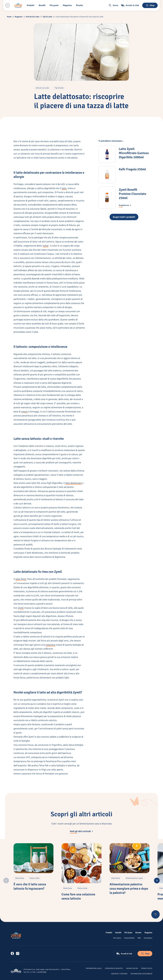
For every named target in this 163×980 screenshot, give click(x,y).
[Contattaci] (148, 938)
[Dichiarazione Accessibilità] (141, 974)
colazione (50, 645)
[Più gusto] (55, 5)
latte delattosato (74, 483)
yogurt (24, 412)
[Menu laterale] (8, 5)
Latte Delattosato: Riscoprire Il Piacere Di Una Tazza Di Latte (79, 17)
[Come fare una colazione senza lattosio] (81, 863)
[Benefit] (43, 5)
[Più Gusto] (128, 933)
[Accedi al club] (130, 5)
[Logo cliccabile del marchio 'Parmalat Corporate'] (16, 971)
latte (64, 188)
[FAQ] (139, 938)
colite (46, 246)
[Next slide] (157, 880)
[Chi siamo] (117, 938)
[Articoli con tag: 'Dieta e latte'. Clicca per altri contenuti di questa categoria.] (34, 878)
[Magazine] (68, 5)
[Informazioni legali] (94, 968)
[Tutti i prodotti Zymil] (124, 217)
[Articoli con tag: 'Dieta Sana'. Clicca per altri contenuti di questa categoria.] (20, 878)
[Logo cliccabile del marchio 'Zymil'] (18, 5)
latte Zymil (21, 579)
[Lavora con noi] (132, 968)
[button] (31, 5)
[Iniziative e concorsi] (119, 974)
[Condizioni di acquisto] (114, 968)
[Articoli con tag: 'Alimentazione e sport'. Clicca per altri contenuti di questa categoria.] (134, 878)
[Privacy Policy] (147, 968)
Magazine (19, 17)
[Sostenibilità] (129, 938)
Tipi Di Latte (47, 17)
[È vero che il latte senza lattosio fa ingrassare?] (33, 858)
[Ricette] (138, 933)
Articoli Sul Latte (33, 17)
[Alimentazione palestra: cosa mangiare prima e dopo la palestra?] (130, 858)
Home (9, 17)
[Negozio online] (150, 5)
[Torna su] (155, 914)
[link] (12, 953)
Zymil (21, 608)
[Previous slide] (6, 880)
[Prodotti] (109, 933)
